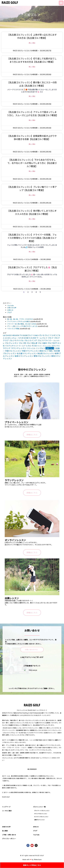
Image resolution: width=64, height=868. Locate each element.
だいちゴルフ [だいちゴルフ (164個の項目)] (44, 335)
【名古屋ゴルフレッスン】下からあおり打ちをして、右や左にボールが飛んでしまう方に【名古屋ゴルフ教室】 (32, 163)
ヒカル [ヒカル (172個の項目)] (29, 346)
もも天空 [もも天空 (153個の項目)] (32, 338)
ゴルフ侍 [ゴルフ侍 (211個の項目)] (22, 343)
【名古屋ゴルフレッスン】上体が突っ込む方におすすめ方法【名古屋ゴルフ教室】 (32, 36)
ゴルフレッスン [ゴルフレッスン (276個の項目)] (11, 343)
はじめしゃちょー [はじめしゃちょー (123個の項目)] (11, 338)
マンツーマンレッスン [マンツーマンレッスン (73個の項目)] (44, 346)
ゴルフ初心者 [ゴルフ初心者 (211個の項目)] (32, 343)
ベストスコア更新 (13, 329)
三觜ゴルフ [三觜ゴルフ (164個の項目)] (50, 348)
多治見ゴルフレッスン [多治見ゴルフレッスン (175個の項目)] (46, 353)
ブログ (10, 312)
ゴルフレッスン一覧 (39, 807)
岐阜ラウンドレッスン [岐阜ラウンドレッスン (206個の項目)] (24, 356)
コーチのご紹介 (7, 811)
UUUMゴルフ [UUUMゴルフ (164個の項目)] (27, 335)
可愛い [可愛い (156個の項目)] (51, 351)
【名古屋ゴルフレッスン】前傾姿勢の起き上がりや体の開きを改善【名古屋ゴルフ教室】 (32, 137)
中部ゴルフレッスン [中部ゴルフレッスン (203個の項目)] (13, 351)
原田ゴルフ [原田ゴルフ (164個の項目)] (44, 351)
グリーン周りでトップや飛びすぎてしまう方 (22, 326)
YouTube (11, 305)
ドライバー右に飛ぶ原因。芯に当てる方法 (22, 324)
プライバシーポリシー (9, 839)
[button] (61, 3)
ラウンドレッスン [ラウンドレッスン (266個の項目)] (19, 348)
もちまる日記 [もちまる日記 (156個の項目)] (23, 338)
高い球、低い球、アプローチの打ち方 (20, 319)
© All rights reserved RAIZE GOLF (32, 855)
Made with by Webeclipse (32, 859)
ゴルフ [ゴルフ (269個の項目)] (51, 338)
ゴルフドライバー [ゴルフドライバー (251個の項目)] (45, 340)
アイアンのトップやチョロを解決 (19, 322)
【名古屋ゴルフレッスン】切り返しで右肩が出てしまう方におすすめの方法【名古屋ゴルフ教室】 (32, 60)
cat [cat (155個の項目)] (4, 335)
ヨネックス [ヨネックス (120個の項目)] (56, 346)
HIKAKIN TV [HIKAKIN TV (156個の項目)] (17, 335)
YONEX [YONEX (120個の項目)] (36, 335)
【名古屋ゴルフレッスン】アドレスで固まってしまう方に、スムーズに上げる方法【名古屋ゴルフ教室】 (32, 114)
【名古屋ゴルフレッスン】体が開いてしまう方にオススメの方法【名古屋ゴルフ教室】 (32, 212)
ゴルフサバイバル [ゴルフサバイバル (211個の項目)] (16, 340)
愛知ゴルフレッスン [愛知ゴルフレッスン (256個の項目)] (42, 356)
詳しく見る (32, 43)
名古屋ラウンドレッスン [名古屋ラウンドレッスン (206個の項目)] (27, 353)
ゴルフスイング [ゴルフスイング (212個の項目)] (30, 340)
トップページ (28, 20)
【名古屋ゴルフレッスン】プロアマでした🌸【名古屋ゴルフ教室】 (32, 269)
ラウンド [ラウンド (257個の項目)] (7, 348)
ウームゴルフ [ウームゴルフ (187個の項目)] (42, 338)
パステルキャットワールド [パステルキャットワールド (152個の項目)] (15, 346)
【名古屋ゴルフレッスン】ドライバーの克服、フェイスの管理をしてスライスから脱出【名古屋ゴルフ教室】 (32, 238)
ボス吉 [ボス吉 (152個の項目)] (34, 346)
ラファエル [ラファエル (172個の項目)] (31, 348)
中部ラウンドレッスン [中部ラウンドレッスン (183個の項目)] (30, 351)
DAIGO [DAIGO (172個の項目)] (9, 335)
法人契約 (5, 831)
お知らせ (10, 310)
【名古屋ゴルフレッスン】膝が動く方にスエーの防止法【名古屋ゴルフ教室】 (32, 84)
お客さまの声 (12, 308)
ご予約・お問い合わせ (9, 835)
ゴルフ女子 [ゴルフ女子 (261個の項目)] (52, 343)
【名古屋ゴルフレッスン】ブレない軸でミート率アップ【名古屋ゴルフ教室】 (32, 188)
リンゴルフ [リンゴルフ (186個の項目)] (40, 348)
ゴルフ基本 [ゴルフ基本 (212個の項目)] (42, 343)
